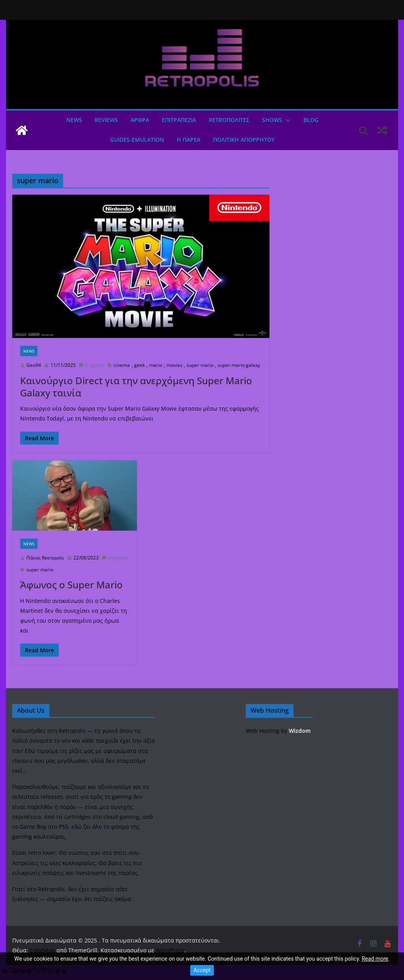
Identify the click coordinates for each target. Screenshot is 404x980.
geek (139, 365)
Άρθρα (140, 120)
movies (174, 365)
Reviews (106, 120)
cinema (122, 365)
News (74, 120)
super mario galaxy (239, 365)
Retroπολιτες (229, 120)
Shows (272, 120)
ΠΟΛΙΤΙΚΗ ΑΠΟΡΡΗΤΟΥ (244, 140)
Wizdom (300, 731)
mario (156, 365)
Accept (202, 970)
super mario (200, 365)
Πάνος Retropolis (45, 558)
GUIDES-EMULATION (137, 140)
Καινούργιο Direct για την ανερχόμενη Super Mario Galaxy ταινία (136, 387)
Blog (311, 120)
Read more (375, 959)
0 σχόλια (92, 365)
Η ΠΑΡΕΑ (189, 140)
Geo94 (34, 365)
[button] (286, 120)
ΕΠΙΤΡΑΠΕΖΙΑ (179, 120)
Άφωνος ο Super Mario (71, 585)
